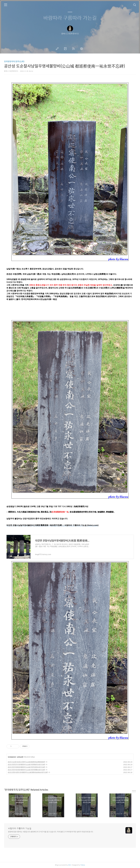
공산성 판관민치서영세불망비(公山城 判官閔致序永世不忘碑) (26, 764)
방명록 (66, 49)
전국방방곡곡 (12, 757)
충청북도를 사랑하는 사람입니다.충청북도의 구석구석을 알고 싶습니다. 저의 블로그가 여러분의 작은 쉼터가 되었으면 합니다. (51, 832)
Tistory (83, 865)
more (134, 791)
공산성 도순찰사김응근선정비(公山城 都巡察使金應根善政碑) (26, 762)
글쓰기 (58, 49)
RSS (74, 49)
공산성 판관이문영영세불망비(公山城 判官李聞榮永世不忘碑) (26, 770)
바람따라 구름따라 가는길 (70, 18)
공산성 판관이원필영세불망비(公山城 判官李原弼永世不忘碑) (26, 767)
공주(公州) (20, 757)
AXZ (70, 865)
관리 (82, 49)
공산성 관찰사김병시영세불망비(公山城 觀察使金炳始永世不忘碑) (28, 772)
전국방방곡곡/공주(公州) (14, 62)
